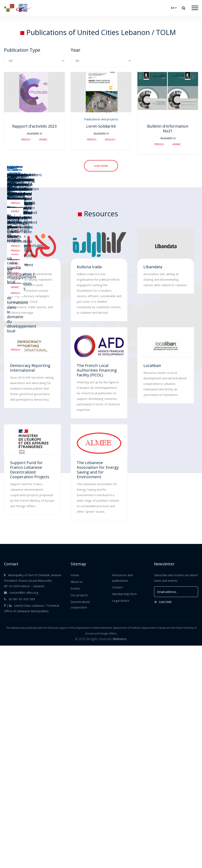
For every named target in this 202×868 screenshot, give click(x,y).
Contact (117, 587)
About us (77, 582)
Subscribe (163, 602)
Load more (101, 166)
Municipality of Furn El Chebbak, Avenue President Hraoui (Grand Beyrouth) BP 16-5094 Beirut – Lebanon (33, 581)
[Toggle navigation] (195, 8)
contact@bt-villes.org (21, 592)
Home (75, 575)
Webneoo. (120, 639)
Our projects (79, 595)
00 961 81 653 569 (19, 599)
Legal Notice (121, 601)
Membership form (124, 594)
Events (75, 588)
